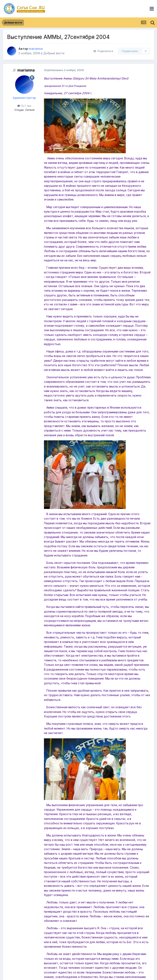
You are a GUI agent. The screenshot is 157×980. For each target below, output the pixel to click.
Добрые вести (54, 53)
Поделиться (103, 51)
